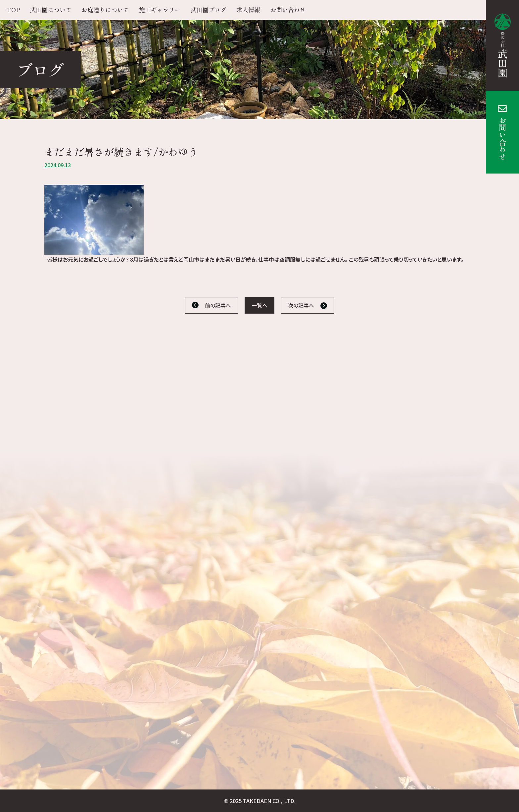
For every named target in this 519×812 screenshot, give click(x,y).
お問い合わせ (502, 138)
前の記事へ (218, 305)
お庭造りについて (105, 10)
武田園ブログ (209, 10)
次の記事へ (301, 305)
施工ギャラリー (160, 10)
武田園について (51, 10)
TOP (13, 10)
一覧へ (259, 305)
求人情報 (248, 10)
